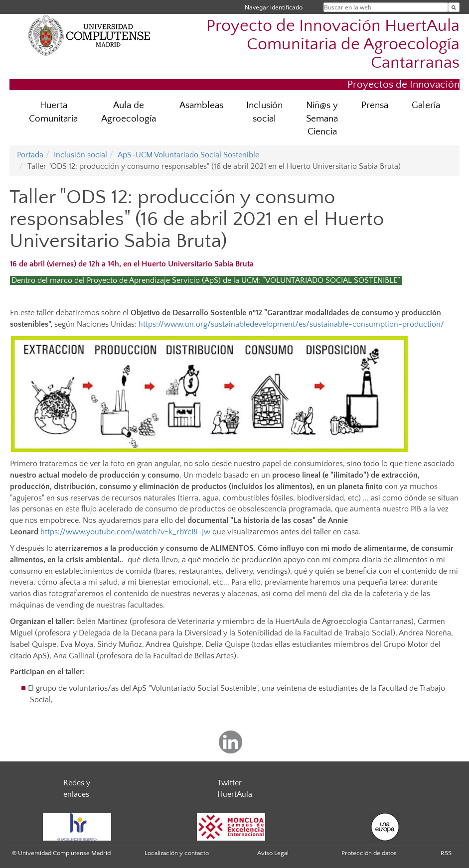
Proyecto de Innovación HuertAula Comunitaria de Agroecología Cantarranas (333, 45)
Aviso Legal (273, 853)
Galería (426, 105)
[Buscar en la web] (454, 7)
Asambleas (201, 105)
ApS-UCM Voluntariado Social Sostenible (188, 155)
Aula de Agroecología (129, 112)
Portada (30, 155)
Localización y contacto (177, 853)
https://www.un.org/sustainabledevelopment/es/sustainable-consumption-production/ (291, 324)
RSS (446, 853)
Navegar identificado (274, 7)
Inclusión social (264, 112)
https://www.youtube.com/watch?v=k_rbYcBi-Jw (125, 532)
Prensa (375, 105)
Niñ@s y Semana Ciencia (322, 119)
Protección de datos (369, 853)
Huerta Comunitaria (53, 112)
